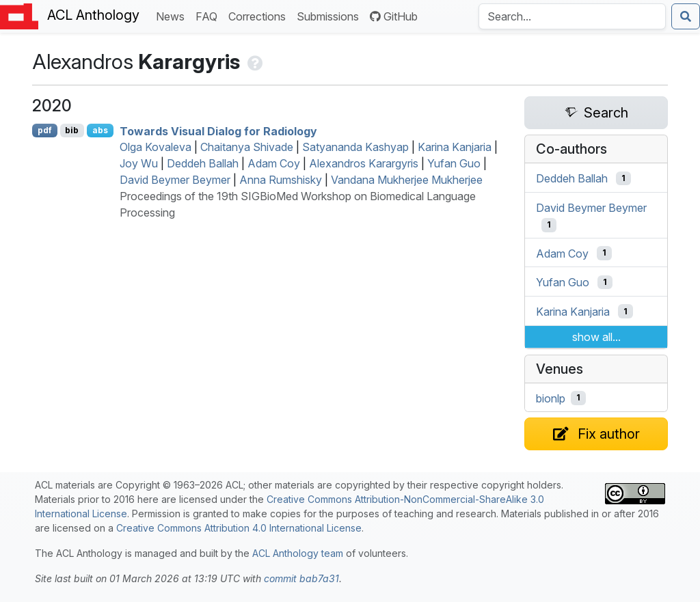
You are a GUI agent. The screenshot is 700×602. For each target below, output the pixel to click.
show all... (596, 337)
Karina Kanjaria (455, 147)
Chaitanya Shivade (247, 147)
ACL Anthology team (298, 553)
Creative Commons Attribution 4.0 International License (239, 528)
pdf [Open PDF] (45, 130)
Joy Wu (139, 163)
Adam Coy (274, 163)
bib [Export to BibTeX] (72, 130)
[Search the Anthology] (572, 16)
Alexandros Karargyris (364, 163)
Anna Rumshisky (281, 180)
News (173, 15)
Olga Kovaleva (156, 147)
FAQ (209, 15)
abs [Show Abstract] (100, 130)
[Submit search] (686, 16)
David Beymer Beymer (175, 180)
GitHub (394, 16)
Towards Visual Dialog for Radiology (218, 131)
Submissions (331, 15)
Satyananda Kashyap (355, 147)
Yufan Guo (454, 163)
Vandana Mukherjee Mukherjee (407, 180)
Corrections (260, 15)
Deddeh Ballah (203, 163)
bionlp (551, 398)
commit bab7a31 (301, 578)
